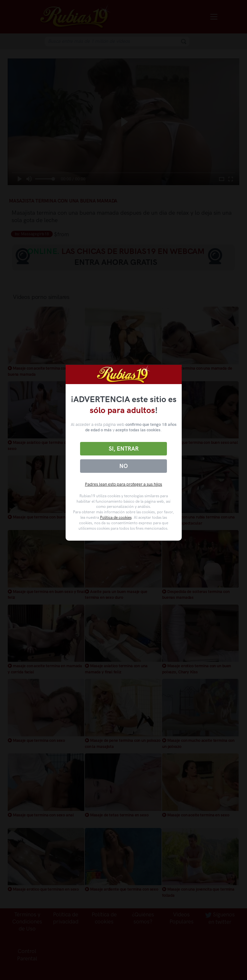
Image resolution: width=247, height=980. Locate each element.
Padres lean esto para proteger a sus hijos (123, 484)
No (123, 466)
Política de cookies (116, 517)
